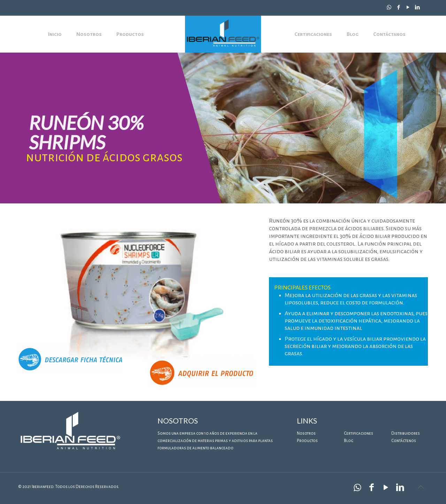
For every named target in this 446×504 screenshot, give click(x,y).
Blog (349, 441)
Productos (307, 441)
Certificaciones (359, 433)
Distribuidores (406, 433)
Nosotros (306, 433)
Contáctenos (404, 441)
